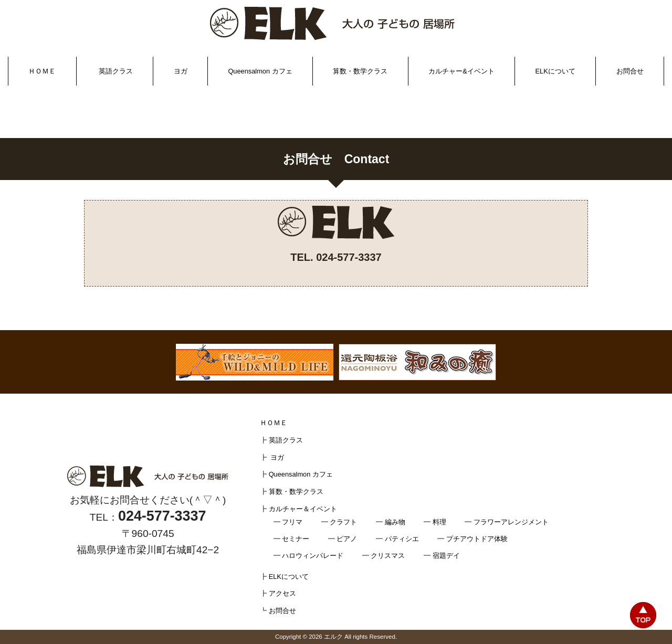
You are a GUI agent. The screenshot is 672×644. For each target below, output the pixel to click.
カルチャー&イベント (461, 71)
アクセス (282, 593)
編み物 (395, 522)
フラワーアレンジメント (511, 522)
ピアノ (347, 539)
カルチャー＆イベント (303, 509)
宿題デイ (446, 556)
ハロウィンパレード (313, 556)
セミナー (296, 539)
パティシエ (402, 539)
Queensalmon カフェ (260, 71)
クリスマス (388, 556)
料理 (439, 522)
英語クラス (116, 71)
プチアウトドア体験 (477, 539)
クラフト (343, 522)
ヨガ (181, 71)
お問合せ (630, 71)
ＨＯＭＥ (42, 71)
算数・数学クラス (360, 71)
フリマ (292, 522)
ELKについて (555, 71)
